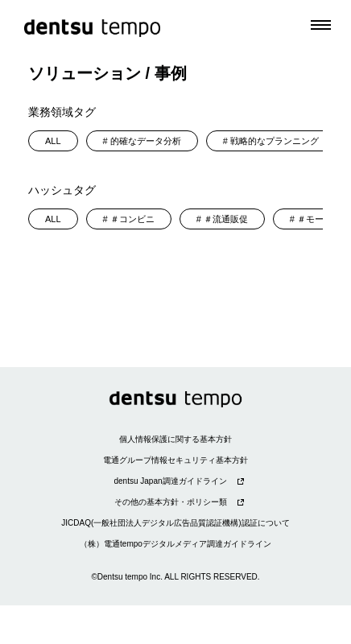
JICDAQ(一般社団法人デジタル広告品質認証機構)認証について (175, 523)
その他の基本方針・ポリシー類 (171, 502)
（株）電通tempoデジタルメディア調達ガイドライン (175, 544)
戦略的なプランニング (275, 141)
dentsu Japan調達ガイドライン (170, 481)
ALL (53, 141)
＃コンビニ (132, 219)
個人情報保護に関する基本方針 (175, 439)
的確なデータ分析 (146, 141)
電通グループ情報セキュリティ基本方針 (175, 460)
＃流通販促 (226, 219)
